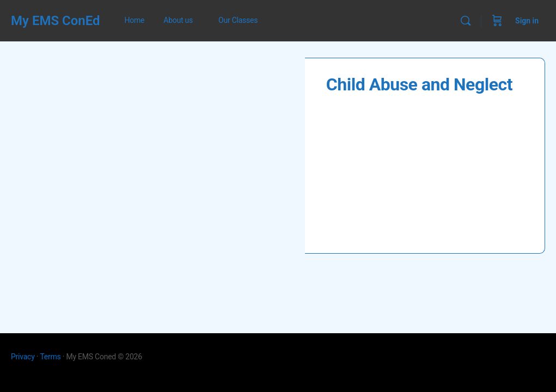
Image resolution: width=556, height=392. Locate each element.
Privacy (23, 357)
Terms (50, 357)
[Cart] (497, 21)
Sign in (527, 21)
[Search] (466, 21)
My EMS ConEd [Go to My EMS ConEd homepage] (56, 21)
